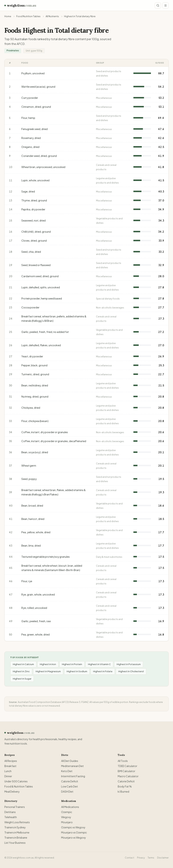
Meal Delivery (12, 791)
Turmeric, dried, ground (35, 374)
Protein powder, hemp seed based (42, 298)
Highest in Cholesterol (131, 671)
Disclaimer (163, 858)
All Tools (123, 761)
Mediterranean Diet (72, 766)
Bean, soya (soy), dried (35, 452)
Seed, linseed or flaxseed (36, 265)
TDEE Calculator (127, 766)
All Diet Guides (70, 761)
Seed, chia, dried (31, 252)
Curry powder (30, 98)
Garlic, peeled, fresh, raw (36, 621)
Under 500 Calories (16, 781)
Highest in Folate (103, 671)
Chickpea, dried (31, 408)
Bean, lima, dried (31, 545)
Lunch (8, 771)
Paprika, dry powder (33, 209)
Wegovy (66, 817)
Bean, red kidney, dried (35, 385)
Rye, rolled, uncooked (34, 608)
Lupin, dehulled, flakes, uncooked (41, 345)
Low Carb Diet (70, 786)
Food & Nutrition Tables (19, 786)
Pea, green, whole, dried (35, 634)
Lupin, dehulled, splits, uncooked (41, 287)
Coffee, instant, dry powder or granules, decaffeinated (54, 441)
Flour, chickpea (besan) (35, 421)
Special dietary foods (108, 299)
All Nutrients (52, 16)
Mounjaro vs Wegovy (74, 838)
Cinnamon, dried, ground (36, 107)
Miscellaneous (104, 98)
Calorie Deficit (70, 781)
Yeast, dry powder (32, 356)
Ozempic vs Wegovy (73, 827)
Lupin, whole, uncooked (35, 180)
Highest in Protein (72, 664)
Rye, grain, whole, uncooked (38, 594)
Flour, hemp (28, 118)
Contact (129, 858)
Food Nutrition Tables (28, 16)
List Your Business (15, 843)
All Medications (70, 807)
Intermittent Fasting (73, 776)
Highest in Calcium (23, 664)
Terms (151, 858)
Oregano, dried (30, 147)
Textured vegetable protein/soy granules (46, 557)
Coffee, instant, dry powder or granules (45, 432)
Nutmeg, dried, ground (35, 396)
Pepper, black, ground (34, 365)
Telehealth (11, 817)
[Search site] (158, 5)
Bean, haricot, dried (33, 519)
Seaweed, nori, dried (33, 220)
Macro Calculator (128, 776)
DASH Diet (67, 791)
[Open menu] (166, 5)
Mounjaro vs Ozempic (74, 832)
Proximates (13, 50)
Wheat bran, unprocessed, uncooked (43, 167)
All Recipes (11, 761)
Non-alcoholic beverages (110, 308)
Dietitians (10, 812)
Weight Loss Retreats (17, 822)
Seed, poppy (29, 479)
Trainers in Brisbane (16, 838)
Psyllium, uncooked (33, 73)
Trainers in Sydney (15, 827)
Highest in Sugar (22, 679)
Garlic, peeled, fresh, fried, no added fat (45, 332)
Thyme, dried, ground (34, 200)
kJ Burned (123, 791)
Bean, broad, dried (32, 505)
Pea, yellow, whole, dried (36, 532)
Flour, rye (27, 581)
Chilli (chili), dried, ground (36, 232)
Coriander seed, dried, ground (39, 156)
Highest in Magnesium (48, 671)
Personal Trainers (15, 807)
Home (8, 16)
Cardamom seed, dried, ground (40, 276)
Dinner (8, 776)
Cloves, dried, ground (34, 241)
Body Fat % (125, 786)
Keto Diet (67, 771)
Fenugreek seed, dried (34, 129)
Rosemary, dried (31, 138)
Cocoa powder (30, 307)
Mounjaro (67, 822)
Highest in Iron (48, 664)
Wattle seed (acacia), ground (38, 87)
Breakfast (10, 766)
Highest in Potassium (129, 664)
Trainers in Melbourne (17, 832)
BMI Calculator (126, 771)
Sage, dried (28, 191)
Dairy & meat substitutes (109, 557)
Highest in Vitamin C (99, 664)
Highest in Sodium (77, 671)
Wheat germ (29, 466)
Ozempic (67, 812)
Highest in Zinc (21, 671)
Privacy (141, 858)
